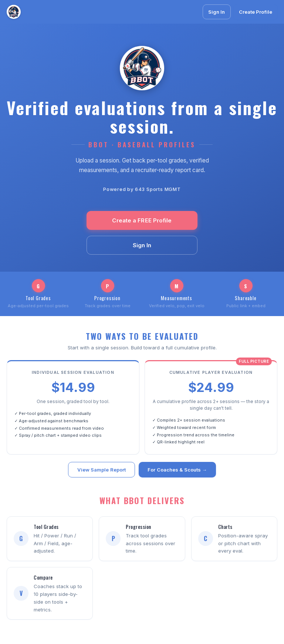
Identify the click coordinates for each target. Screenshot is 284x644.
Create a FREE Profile (142, 220)
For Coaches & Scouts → (177, 471)
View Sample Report (102, 471)
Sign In (217, 12)
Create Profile (256, 12)
